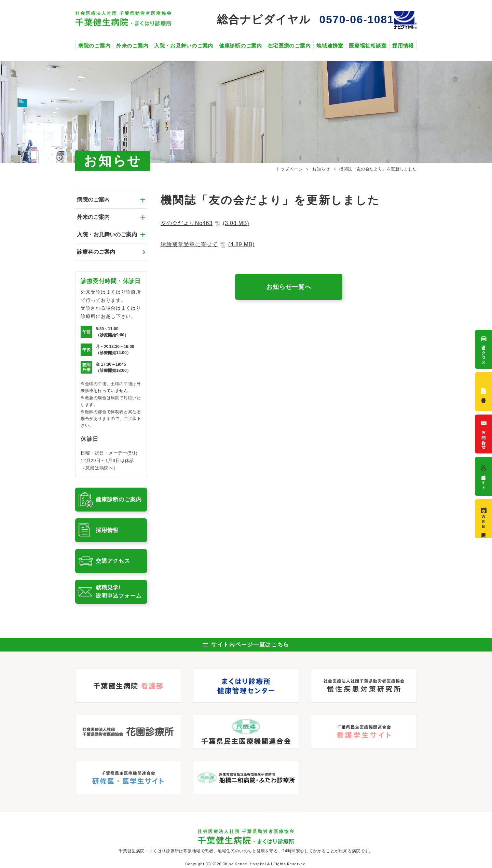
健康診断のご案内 (241, 46)
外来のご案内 (132, 46)
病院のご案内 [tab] (93, 200)
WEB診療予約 (484, 519)
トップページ (290, 169)
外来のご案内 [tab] (93, 217)
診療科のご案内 (96, 252)
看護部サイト (484, 476)
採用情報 (403, 46)
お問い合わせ (484, 434)
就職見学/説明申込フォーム (119, 592)
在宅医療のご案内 (289, 46)
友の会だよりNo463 (205, 223)
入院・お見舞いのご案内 (184, 46)
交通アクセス (113, 561)
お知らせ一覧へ (289, 287)
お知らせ (321, 169)
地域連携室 (330, 46)
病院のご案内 (94, 46)
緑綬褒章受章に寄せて (208, 244)
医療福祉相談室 (368, 46)
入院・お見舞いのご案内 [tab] (107, 234)
